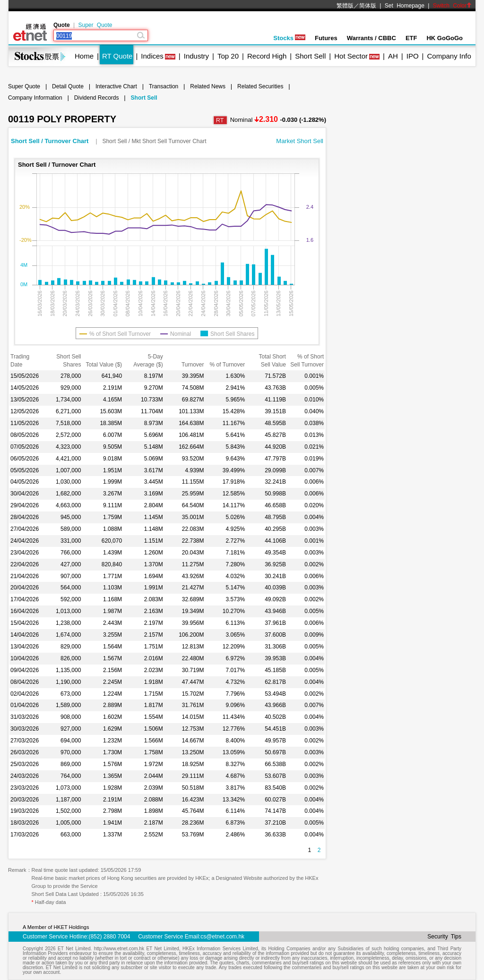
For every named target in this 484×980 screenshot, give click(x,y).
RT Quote (117, 56)
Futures (326, 38)
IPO (413, 56)
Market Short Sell (300, 141)
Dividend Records (97, 98)
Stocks (289, 38)
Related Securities (260, 86)
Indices (152, 56)
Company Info (449, 56)
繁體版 (345, 6)
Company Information (35, 98)
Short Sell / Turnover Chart (51, 141)
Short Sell (310, 56)
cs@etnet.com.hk (222, 937)
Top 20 (228, 56)
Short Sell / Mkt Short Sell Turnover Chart (154, 141)
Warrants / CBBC (372, 38)
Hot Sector (351, 56)
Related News (208, 86)
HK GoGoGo (445, 38)
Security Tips (444, 937)
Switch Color (452, 6)
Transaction (164, 86)
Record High (267, 56)
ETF (411, 38)
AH (393, 56)
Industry (196, 56)
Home (84, 56)
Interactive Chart (116, 86)
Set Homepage (405, 6)
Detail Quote (68, 86)
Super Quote (95, 25)
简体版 (368, 6)
